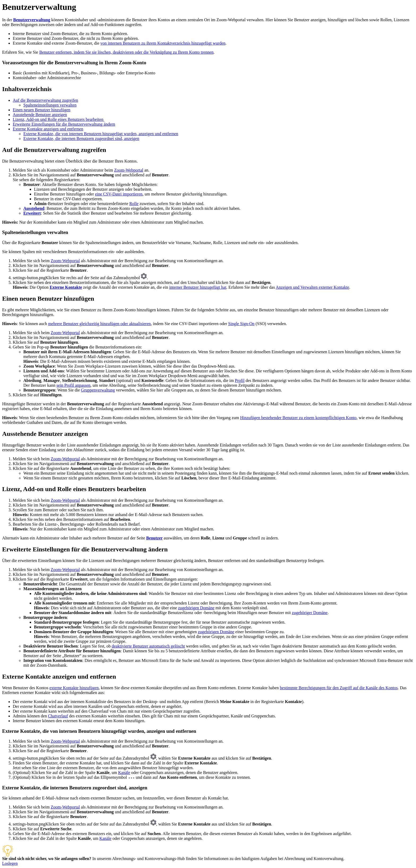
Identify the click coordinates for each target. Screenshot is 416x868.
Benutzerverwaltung (32, 20)
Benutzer (154, 538)
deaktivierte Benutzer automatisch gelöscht (148, 646)
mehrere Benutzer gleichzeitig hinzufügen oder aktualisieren (99, 324)
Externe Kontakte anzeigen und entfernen (48, 129)
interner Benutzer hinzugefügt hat (198, 287)
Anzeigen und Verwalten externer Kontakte (312, 287)
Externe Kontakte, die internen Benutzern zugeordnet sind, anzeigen (81, 139)
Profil (240, 380)
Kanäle (124, 773)
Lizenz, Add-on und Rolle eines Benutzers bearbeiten (59, 119)
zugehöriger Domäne (310, 613)
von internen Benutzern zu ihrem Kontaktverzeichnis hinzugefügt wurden (163, 43)
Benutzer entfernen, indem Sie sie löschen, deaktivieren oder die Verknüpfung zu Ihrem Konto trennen (126, 52)
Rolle (134, 204)
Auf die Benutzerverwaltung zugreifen (45, 100)
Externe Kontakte (66, 287)
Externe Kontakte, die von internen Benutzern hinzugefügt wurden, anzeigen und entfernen (101, 134)
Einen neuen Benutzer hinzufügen (42, 110)
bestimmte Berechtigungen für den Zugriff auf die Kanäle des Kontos (339, 688)
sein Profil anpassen (73, 385)
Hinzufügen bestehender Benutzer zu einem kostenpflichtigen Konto (298, 418)
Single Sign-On (241, 324)
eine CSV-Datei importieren (119, 194)
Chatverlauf (58, 716)
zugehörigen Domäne (196, 608)
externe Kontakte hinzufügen (74, 688)
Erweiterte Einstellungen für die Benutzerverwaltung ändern (64, 124)
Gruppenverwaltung (98, 390)
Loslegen (10, 863)
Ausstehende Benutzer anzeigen (40, 115)
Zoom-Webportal (129, 170)
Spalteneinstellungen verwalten (50, 105)
